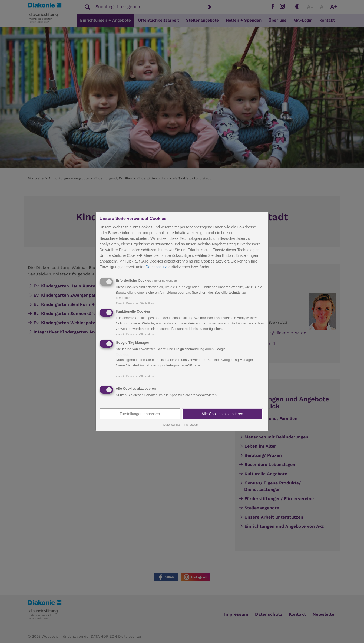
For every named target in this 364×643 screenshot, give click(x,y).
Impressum (191, 425)
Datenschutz (156, 267)
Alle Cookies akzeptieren (222, 414)
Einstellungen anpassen (140, 414)
